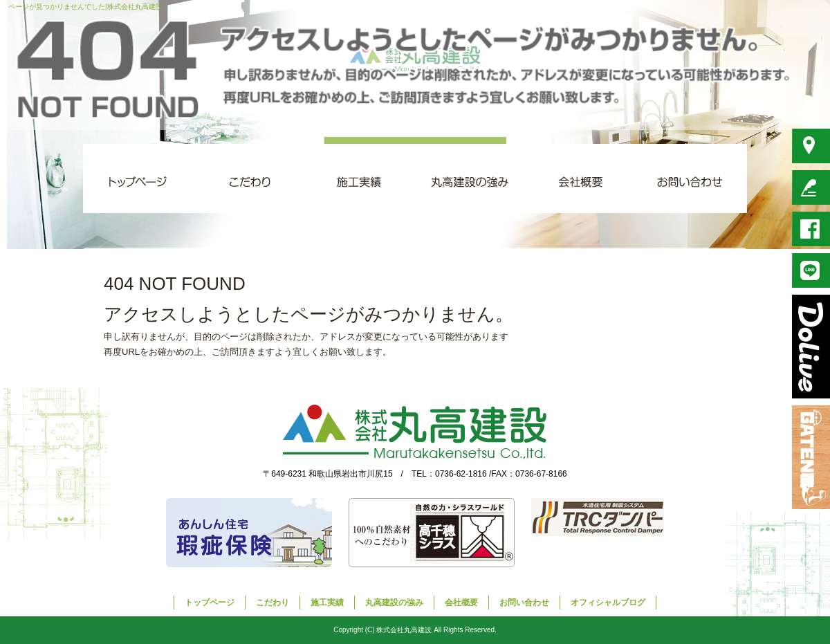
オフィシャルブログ (608, 602)
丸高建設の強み (470, 178)
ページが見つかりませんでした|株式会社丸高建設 (85, 7)
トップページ (138, 178)
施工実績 (360, 178)
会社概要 (581, 178)
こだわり (249, 178)
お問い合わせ (692, 178)
